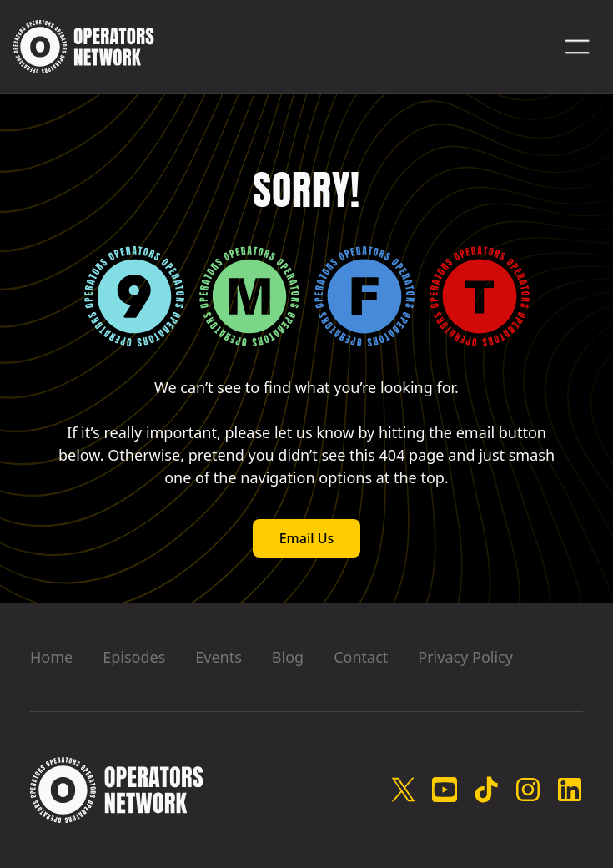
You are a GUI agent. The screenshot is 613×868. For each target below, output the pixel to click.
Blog (288, 657)
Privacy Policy (465, 657)
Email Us (307, 538)
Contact (361, 657)
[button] (577, 47)
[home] (84, 47)
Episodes (134, 657)
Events (219, 657)
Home (51, 657)
